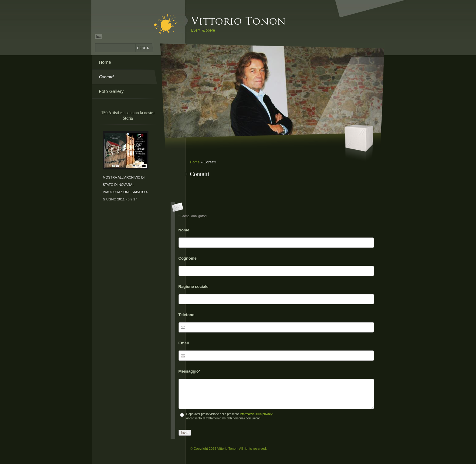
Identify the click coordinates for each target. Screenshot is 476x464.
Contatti (106, 77)
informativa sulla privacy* (257, 414)
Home (195, 162)
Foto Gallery (111, 91)
